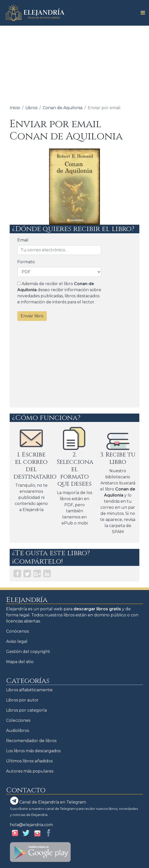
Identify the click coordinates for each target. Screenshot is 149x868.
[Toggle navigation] (141, 13)
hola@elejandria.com (31, 825)
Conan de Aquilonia (63, 108)
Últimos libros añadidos (29, 761)
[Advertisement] (74, 64)
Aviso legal (17, 641)
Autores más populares (30, 771)
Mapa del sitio (20, 662)
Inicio (15, 108)
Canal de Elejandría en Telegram (48, 801)
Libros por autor (22, 700)
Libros (31, 108)
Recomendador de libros (31, 741)
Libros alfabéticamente (29, 690)
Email (23, 240)
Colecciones (18, 720)
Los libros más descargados (33, 751)
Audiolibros (18, 731)
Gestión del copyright (28, 652)
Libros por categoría (26, 710)
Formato (26, 262)
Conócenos (17, 631)
